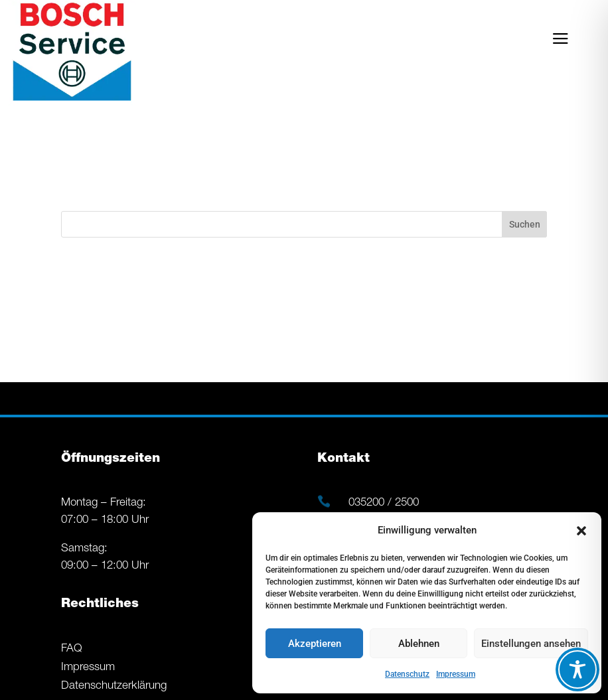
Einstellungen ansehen (531, 644)
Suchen (525, 224)
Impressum (456, 674)
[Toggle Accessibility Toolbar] (577, 669)
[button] (581, 531)
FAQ (72, 649)
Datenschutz (407, 674)
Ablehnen (419, 644)
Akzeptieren (315, 644)
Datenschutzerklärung (114, 686)
